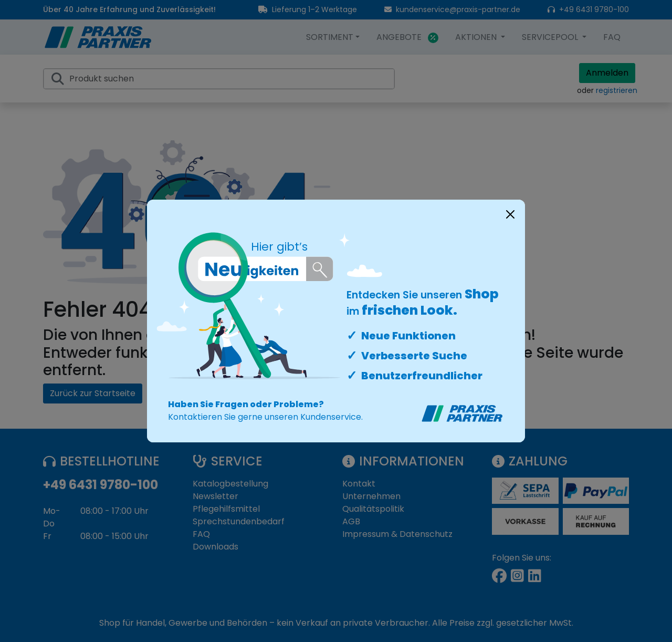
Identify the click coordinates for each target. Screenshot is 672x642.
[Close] (510, 214)
